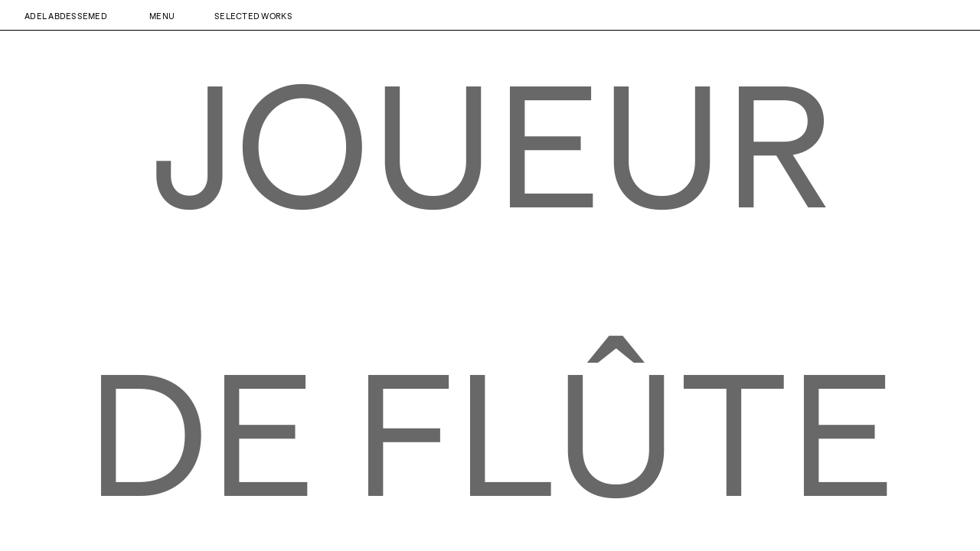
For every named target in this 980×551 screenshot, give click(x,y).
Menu (162, 16)
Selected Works (253, 16)
